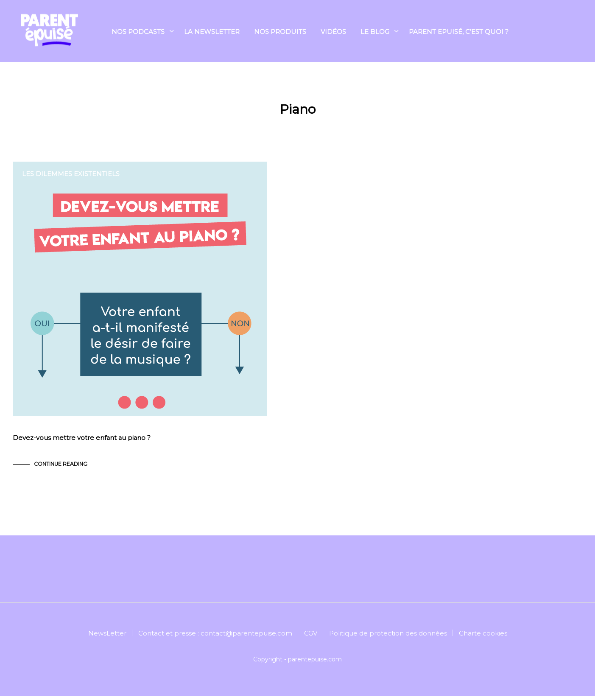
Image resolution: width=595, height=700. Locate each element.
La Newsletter (212, 32)
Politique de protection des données (388, 637)
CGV (311, 637)
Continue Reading (61, 468)
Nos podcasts (138, 32)
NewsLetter (107, 637)
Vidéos (333, 32)
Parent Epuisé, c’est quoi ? (459, 32)
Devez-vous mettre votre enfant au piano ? (82, 442)
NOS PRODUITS (280, 32)
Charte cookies (483, 637)
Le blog (375, 32)
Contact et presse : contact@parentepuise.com (215, 637)
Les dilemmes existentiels (71, 174)
